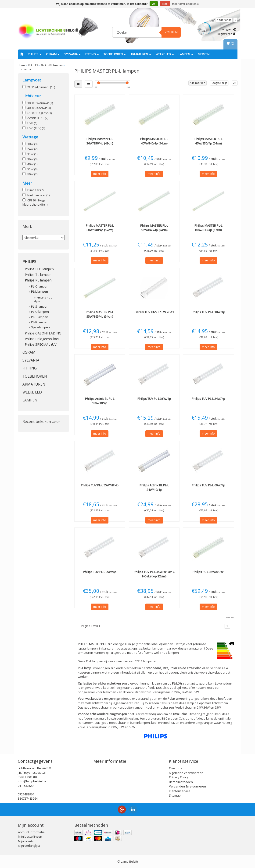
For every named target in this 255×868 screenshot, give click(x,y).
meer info (100, 174)
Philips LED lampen (39, 269)
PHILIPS (35, 54)
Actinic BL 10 (38, 118)
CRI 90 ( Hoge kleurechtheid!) (35, 202)
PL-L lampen (26, 69)
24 (235, 83)
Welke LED (165, 54)
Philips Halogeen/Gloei (42, 339)
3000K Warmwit (40, 103)
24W (32, 149)
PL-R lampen (40, 322)
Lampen (186, 54)
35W (32, 154)
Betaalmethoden (181, 782)
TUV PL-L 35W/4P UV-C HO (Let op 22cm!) (154, 574)
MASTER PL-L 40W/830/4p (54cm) (208, 141)
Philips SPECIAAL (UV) (41, 344)
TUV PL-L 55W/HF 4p (100, 485)
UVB (32, 123)
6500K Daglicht (40, 113)
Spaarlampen (40, 327)
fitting (92, 54)
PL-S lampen (40, 307)
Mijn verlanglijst (29, 846)
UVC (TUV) (36, 128)
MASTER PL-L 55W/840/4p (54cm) (154, 228)
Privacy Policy (179, 777)
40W (32, 164)
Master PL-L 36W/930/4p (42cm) (100, 141)
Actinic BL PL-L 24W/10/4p (154, 487)
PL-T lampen (40, 317)
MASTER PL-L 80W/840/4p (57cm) (100, 228)
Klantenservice (180, 791)
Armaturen (141, 54)
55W (32, 169)
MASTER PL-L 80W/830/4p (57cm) (208, 228)
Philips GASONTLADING (43, 333)
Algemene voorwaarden (186, 773)
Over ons (176, 768)
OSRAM (53, 54)
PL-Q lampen (40, 312)
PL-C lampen (40, 286)
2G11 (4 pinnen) (41, 87)
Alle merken (198, 83)
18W (32, 144)
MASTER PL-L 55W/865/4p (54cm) (100, 314)
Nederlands (224, 20)
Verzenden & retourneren (187, 786)
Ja (154, 4)
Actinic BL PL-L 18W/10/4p (100, 401)
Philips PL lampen (52, 65)
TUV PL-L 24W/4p (208, 399)
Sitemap (175, 795)
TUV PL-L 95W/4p (100, 572)
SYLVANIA (72, 54)
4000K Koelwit (39, 108)
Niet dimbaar (38, 195)
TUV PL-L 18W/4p (208, 312)
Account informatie (31, 832)
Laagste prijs (219, 83)
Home (22, 65)
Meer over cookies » (185, 4)
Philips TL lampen (38, 275)
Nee (165, 4)
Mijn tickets (26, 841)
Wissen (56, 422)
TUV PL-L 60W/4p (208, 485)
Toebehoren (115, 54)
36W (32, 159)
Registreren (227, 34)
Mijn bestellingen (30, 836)
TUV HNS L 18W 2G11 (154, 312)
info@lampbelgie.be (32, 781)
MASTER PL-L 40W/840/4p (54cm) (154, 141)
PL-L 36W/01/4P (208, 572)
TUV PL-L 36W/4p (154, 399)
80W (32, 174)
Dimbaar (35, 190)
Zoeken (171, 32)
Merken (204, 54)
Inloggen (229, 29)
